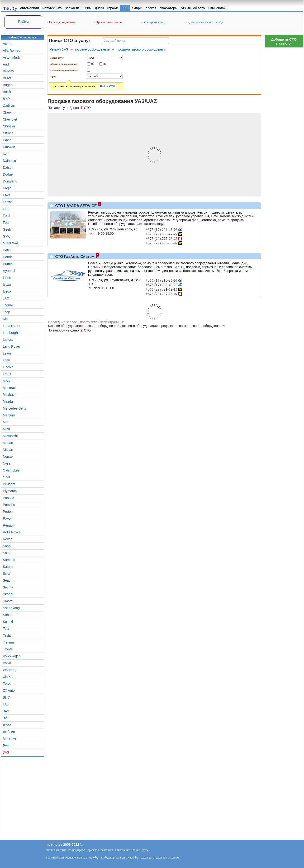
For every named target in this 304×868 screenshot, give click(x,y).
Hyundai (9, 271)
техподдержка (77, 850)
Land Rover (11, 346)
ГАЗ (6, 704)
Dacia (7, 140)
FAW (6, 195)
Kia (5, 319)
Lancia (8, 340)
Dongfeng (10, 181)
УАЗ (6, 752)
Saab (7, 546)
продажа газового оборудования (142, 49)
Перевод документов (62, 22)
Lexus (7, 353)
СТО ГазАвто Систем (74, 257)
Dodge (8, 174)
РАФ (6, 746)
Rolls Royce (12, 532)
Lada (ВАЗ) (11, 326)
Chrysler (9, 126)
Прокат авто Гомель (108, 22)
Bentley (8, 71)
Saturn (8, 567)
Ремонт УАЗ (59, 49)
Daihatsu (9, 161)
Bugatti (8, 85)
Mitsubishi (10, 436)
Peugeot (9, 484)
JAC (6, 298)
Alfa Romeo (12, 51)
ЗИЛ (6, 718)
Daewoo (9, 147)
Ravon (8, 518)
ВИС (6, 697)
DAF (6, 154)
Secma (8, 587)
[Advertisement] (284, 121)
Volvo (7, 663)
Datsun (8, 168)
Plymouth (10, 491)
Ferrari (8, 202)
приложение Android (128, 850)
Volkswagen (12, 656)
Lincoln (8, 367)
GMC (7, 236)
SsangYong (11, 608)
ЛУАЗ (7, 725)
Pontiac (8, 498)
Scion (7, 574)
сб (93, 64)
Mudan (8, 443)
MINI (6, 429)
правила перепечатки (100, 850)
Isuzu (7, 285)
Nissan (8, 450)
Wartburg (10, 670)
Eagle (7, 188)
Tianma (8, 642)
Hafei (7, 250)
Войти (23, 22)
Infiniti (7, 278)
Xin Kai (8, 677)
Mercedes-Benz (14, 408)
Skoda (8, 594)
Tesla (7, 635)
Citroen (8, 133)
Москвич (9, 739)
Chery (7, 112)
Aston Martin (12, 57)
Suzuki (8, 622)
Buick (7, 92)
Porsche (9, 505)
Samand (9, 560)
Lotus (7, 374)
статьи (145, 850)
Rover (7, 539)
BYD (6, 99)
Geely (7, 229)
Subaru (8, 615)
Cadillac (9, 106)
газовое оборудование (92, 49)
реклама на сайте (56, 850)
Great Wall (11, 243)
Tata (6, 629)
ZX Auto (9, 691)
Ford (6, 216)
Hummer (9, 264)
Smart (7, 601)
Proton (8, 512)
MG (6, 422)
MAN (7, 381)
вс (105, 64)
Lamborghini (12, 333)
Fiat (6, 209)
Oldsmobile (11, 470)
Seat (6, 580)
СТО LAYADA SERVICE (75, 206)
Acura (7, 44)
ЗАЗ (6, 711)
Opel (6, 477)
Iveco (7, 291)
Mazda (8, 401)
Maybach (10, 395)
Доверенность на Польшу (205, 22)
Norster (8, 457)
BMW (7, 78)
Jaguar (8, 305)
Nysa (7, 463)
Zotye (7, 684)
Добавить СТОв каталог (284, 41)
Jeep (6, 312)
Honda (8, 257)
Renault (9, 525)
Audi (6, 64)
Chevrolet (10, 119)
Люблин (9, 732)
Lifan (6, 360)
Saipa (7, 553)
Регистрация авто (153, 22)
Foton (7, 223)
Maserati (9, 388)
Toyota (8, 649)
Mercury (9, 415)
